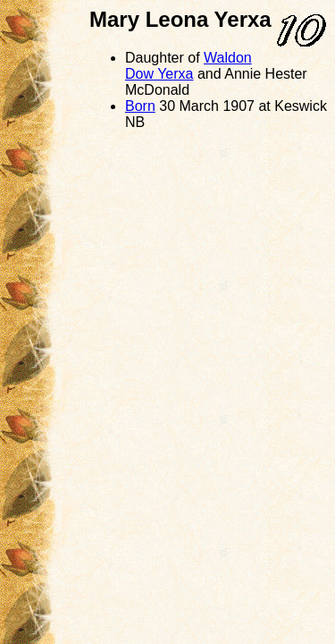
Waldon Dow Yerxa (188, 66)
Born (140, 106)
